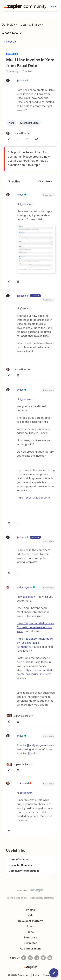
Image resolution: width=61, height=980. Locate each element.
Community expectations (24, 871)
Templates (30, 943)
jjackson (21, 80)
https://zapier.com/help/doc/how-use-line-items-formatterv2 (35, 643)
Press (30, 926)
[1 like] (18, 133)
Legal (36, 975)
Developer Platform (31, 921)
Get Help (10, 25)
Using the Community (22, 865)
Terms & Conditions (17, 898)
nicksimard (23, 783)
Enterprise (31, 937)
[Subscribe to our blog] (37, 958)
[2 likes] (19, 716)
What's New (12, 33)
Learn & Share (32, 25)
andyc (20, 195)
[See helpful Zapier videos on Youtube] (50, 958)
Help (31, 915)
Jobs (31, 932)
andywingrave (24, 587)
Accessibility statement (42, 898)
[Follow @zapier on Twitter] (43, 958)
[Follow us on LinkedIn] (30, 958)
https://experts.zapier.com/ (33, 498)
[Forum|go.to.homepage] (24, 6)
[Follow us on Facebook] (24, 958)
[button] (53, 6)
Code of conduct (19, 859)
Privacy (47, 975)
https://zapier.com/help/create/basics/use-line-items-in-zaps (36, 674)
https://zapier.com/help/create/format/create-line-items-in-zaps (35, 627)
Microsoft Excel (30, 123)
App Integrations (31, 949)
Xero (11, 123)
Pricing (30, 910)
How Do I (12, 42)
